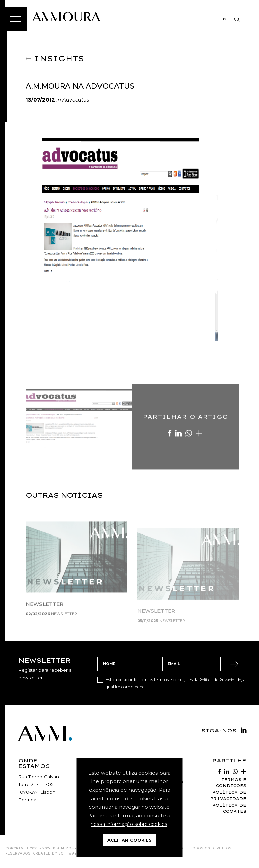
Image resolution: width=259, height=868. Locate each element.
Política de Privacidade (222, 681)
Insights (61, 58)
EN (223, 19)
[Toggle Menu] (16, 19)
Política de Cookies (229, 810)
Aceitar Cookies (129, 840)
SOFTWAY (68, 855)
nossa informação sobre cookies (129, 824)
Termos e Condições (230, 784)
